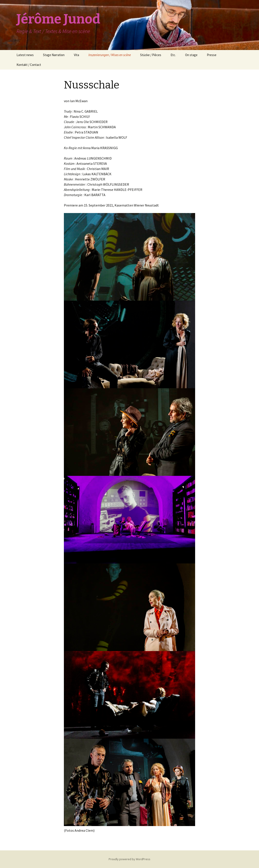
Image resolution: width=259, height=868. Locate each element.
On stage (191, 55)
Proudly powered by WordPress (129, 859)
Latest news (25, 55)
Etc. (173, 55)
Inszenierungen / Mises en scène (110, 55)
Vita (76, 55)
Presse (212, 55)
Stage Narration (54, 55)
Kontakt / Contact (29, 65)
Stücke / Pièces (151, 55)
